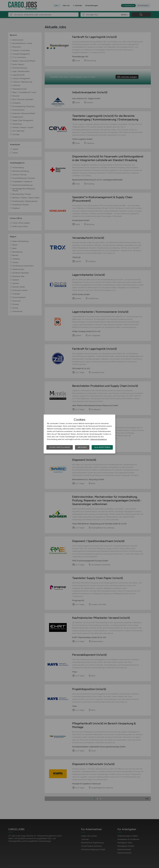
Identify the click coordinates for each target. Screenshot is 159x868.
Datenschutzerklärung (99, 439)
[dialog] (79, 434)
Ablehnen (82, 447)
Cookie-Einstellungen (60, 447)
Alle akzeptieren (102, 447)
